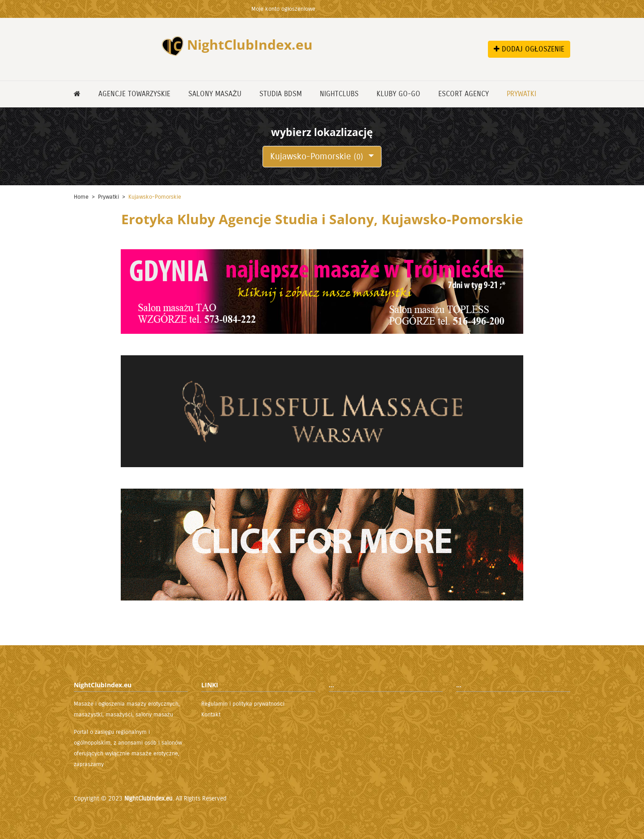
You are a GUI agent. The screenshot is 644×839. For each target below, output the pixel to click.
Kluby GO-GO (398, 94)
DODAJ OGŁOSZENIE (529, 49)
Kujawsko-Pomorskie (318, 156)
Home (81, 197)
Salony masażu (215, 94)
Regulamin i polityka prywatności (243, 704)
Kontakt (211, 715)
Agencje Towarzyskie (134, 94)
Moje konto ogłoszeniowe (283, 9)
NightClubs (339, 94)
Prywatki (521, 94)
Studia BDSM (281, 94)
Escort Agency (464, 94)
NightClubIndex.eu (148, 799)
